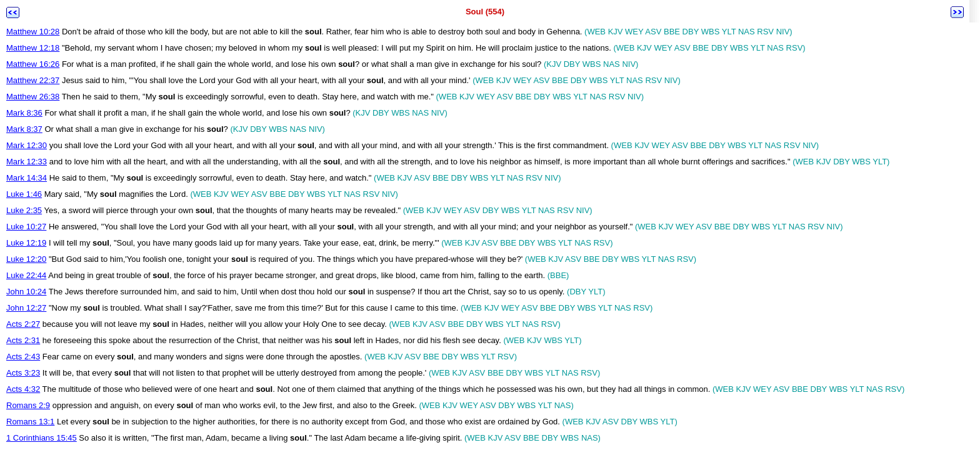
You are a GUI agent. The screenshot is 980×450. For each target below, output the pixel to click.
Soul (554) (485, 12)
